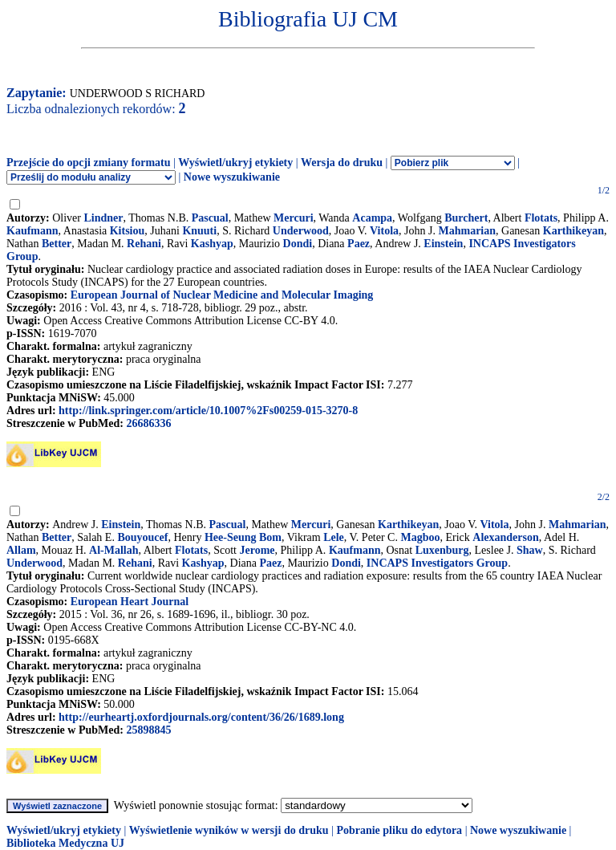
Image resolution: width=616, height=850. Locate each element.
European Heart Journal (130, 602)
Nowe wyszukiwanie (232, 177)
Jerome (257, 550)
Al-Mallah (113, 550)
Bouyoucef (142, 537)
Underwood (301, 231)
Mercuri (294, 218)
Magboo (420, 537)
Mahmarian (467, 231)
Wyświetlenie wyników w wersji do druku (229, 830)
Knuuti (199, 231)
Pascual (210, 218)
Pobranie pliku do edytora (399, 830)
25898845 (148, 730)
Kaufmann (32, 231)
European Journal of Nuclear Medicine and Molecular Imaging (222, 295)
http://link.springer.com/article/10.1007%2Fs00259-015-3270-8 (208, 411)
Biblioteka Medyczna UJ (65, 843)
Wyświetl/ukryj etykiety (235, 163)
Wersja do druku (342, 163)
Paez (359, 244)
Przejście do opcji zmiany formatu (89, 163)
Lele (334, 537)
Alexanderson (505, 537)
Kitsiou (128, 231)
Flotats (541, 218)
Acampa (372, 218)
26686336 (148, 423)
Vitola (384, 231)
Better (57, 244)
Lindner (103, 218)
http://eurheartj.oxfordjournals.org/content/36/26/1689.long (201, 717)
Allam (21, 550)
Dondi (298, 244)
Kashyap (212, 244)
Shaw (530, 550)
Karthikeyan (573, 231)
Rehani (144, 244)
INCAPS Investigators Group (437, 563)
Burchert (466, 218)
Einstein (443, 244)
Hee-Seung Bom (243, 537)
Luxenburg (442, 550)
